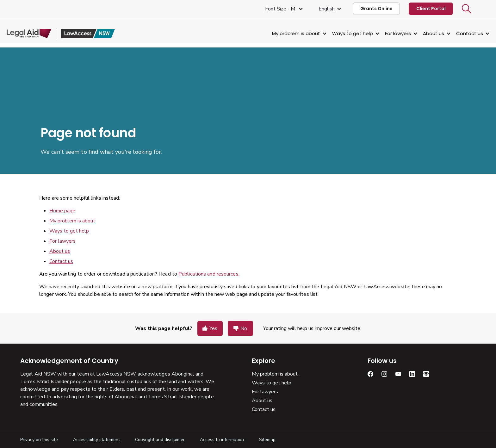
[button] (467, 9)
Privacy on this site (39, 440)
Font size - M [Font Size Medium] (281, 9)
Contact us (456, 33)
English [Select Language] (327, 9)
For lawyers (384, 33)
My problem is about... (276, 374)
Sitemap (267, 440)
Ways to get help (339, 33)
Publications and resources (208, 274)
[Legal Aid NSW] (74, 34)
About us (420, 33)
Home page (62, 211)
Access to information (222, 440)
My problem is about (282, 33)
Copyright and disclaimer (160, 440)
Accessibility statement (96, 440)
